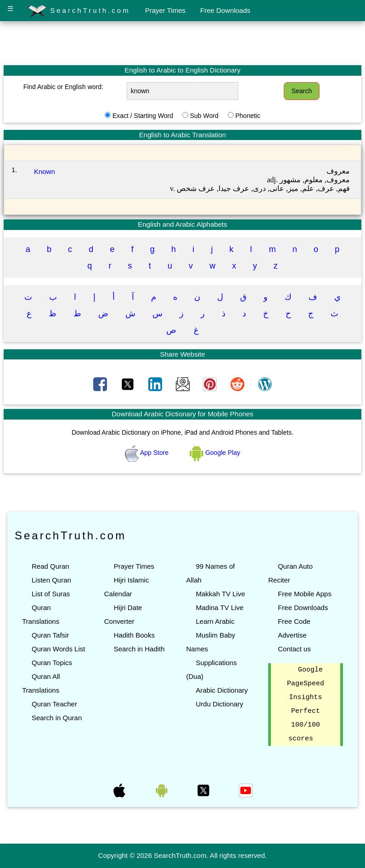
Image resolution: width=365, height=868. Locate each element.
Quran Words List (58, 649)
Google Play (215, 453)
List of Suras (51, 594)
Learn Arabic (215, 621)
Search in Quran (57, 718)
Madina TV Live (219, 608)
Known (45, 171)
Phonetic (247, 116)
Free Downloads (225, 10)
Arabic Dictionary (222, 690)
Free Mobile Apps (305, 594)
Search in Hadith (139, 649)
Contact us (294, 649)
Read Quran (51, 566)
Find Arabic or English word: (63, 87)
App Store (148, 453)
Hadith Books (134, 635)
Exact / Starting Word (143, 116)
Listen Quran (51, 580)
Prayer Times (165, 10)
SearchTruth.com (79, 11)
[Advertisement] (183, 43)
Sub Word (204, 116)
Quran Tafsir (50, 635)
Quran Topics (52, 663)
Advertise (292, 635)
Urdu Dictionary (219, 704)
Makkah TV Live (220, 594)
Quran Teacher (54, 704)
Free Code (294, 621)
